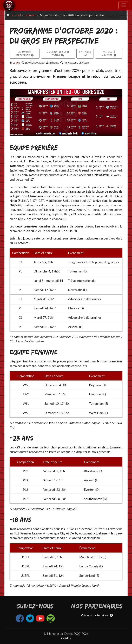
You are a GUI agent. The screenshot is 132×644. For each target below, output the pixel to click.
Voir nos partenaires (97, 615)
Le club (16, 63)
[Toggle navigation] (124, 5)
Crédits (66, 638)
